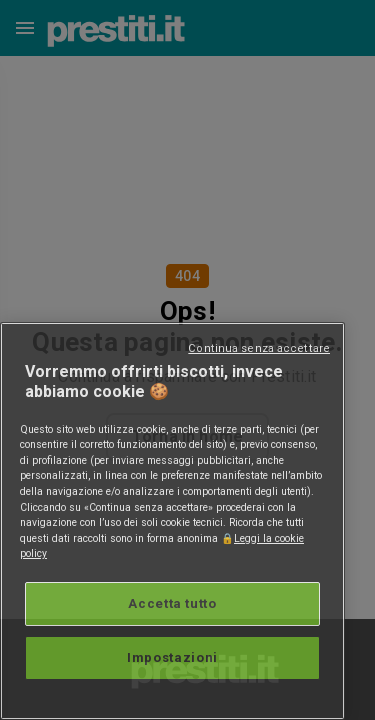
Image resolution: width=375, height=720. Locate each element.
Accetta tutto (172, 603)
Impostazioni (172, 657)
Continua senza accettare (259, 348)
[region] (172, 521)
